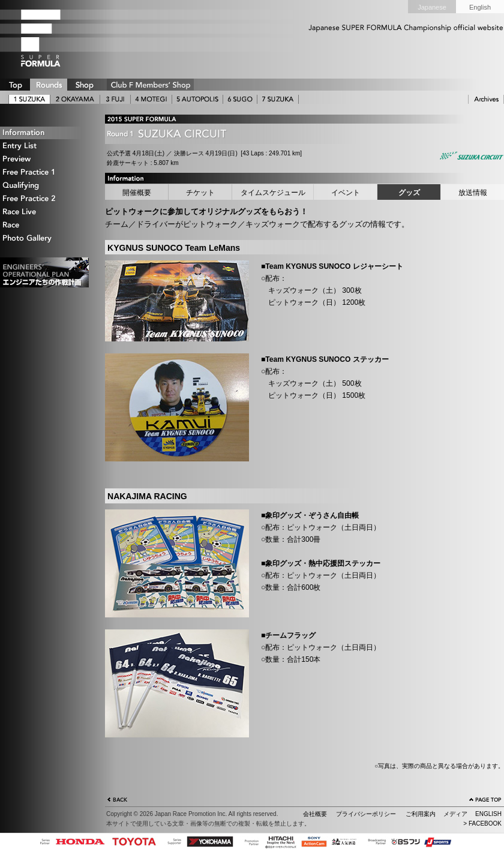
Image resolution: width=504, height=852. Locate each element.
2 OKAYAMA (75, 99)
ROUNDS (49, 85)
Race (45, 225)
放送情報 (473, 193)
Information (45, 133)
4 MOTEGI (151, 99)
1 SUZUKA (29, 99)
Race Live (45, 212)
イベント (346, 193)
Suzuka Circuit (471, 157)
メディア (455, 814)
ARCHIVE (486, 99)
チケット (200, 193)
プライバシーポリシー (366, 814)
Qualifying (45, 186)
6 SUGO (240, 99)
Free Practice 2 (45, 199)
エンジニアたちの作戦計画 (44, 272)
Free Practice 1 (45, 172)
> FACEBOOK (482, 823)
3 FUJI (115, 99)
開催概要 (137, 193)
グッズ (409, 193)
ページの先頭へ (485, 801)
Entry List (45, 146)
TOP (15, 85)
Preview (45, 159)
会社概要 (315, 814)
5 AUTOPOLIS (197, 99)
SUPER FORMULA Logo (60, 38)
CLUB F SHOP (150, 85)
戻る (118, 801)
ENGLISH (488, 814)
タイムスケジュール (273, 193)
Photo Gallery (45, 238)
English (480, 7)
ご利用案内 (421, 814)
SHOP (84, 85)
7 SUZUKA (278, 99)
